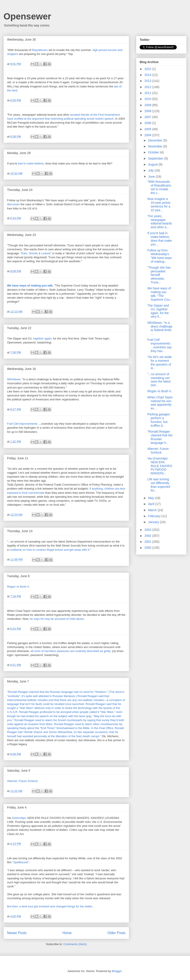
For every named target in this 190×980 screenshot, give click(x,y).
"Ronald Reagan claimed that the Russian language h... (160, 437)
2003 (148, 530)
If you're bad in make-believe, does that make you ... (160, 239)
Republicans (40, 50)
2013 (148, 81)
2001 (148, 542)
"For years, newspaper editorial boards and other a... (160, 222)
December (156, 140)
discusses (14, 204)
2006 (148, 123)
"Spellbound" (21, 862)
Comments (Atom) (75, 944)
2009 (148, 105)
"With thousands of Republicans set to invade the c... (159, 187)
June (152, 177)
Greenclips (19, 818)
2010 (148, 99)
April (152, 504)
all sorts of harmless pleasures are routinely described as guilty (70, 651)
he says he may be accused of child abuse (57, 619)
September (156, 158)
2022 (148, 69)
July (151, 170)
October (154, 152)
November (156, 146)
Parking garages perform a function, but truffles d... (159, 420)
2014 (148, 75)
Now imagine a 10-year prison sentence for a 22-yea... (159, 204)
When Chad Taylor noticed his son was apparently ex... (160, 403)
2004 (148, 135)
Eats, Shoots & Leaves (36, 253)
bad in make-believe (31, 163)
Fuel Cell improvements (22, 424)
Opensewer (27, 16)
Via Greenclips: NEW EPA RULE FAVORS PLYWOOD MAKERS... (160, 466)
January (154, 522)
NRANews (14, 379)
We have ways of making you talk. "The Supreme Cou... (160, 294)
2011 (148, 93)
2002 (148, 536)
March (153, 510)
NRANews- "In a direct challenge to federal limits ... (160, 328)
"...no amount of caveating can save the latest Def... (159, 380)
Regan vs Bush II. (18, 587)
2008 (148, 111)
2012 (148, 87)
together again (42, 338)
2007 (148, 117)
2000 (148, 548)
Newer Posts (17, 933)
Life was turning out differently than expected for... (159, 485)
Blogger (117, 971)
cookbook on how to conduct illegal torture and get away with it (49, 550)
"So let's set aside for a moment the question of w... (160, 362)
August (153, 164)
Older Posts (117, 933)
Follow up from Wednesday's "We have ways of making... (160, 256)
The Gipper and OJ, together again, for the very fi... (158, 311)
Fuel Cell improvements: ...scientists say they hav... (160, 345)
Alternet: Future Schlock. (23, 781)
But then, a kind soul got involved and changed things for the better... (51, 906)
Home (67, 933)
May (151, 498)
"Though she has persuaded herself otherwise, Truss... (159, 275)
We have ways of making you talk (30, 286)
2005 (148, 129)
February (155, 516)
